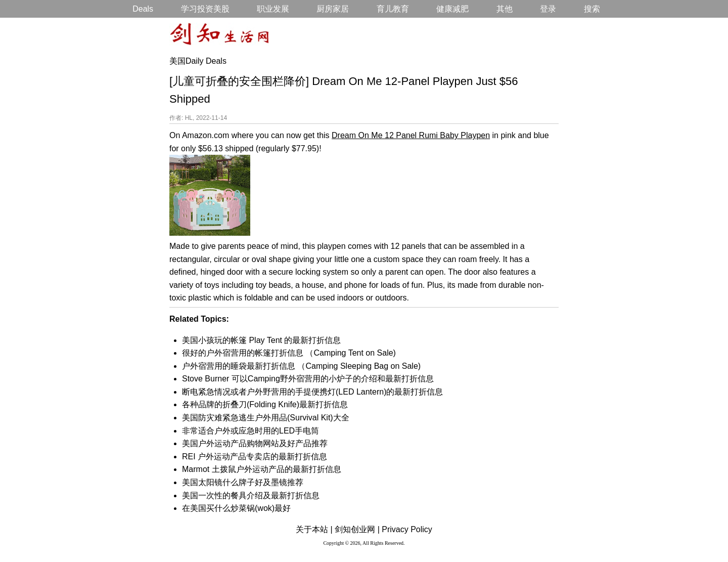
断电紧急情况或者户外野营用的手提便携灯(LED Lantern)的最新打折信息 (313, 392)
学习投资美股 (205, 9)
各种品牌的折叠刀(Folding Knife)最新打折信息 (265, 404)
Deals (143, 9)
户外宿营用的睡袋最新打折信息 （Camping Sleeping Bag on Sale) (301, 366)
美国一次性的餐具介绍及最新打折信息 (251, 495)
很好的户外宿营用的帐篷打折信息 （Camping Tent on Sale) (289, 353)
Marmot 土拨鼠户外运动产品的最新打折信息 (262, 469)
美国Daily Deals (198, 61)
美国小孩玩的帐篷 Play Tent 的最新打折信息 (261, 340)
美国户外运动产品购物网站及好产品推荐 (255, 443)
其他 (505, 9)
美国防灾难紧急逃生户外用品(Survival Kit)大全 (266, 418)
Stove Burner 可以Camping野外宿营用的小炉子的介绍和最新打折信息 (308, 379)
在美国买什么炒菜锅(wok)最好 (236, 508)
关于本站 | (314, 529)
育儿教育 (393, 9)
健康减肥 (452, 9)
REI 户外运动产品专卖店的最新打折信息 (255, 457)
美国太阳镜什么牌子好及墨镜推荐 (243, 482)
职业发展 (273, 9)
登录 (548, 9)
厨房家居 (333, 9)
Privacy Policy (407, 529)
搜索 (592, 9)
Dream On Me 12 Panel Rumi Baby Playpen (411, 135)
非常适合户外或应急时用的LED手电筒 (251, 431)
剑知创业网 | (357, 529)
